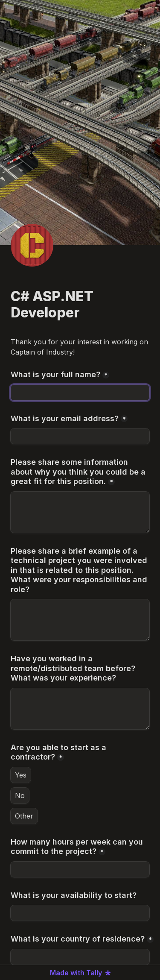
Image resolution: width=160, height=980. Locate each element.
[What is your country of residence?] (80, 957)
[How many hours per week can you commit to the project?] (80, 869)
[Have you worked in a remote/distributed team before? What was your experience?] (80, 709)
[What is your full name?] (80, 393)
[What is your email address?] (80, 436)
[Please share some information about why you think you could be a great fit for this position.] (80, 512)
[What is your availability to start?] (80, 913)
